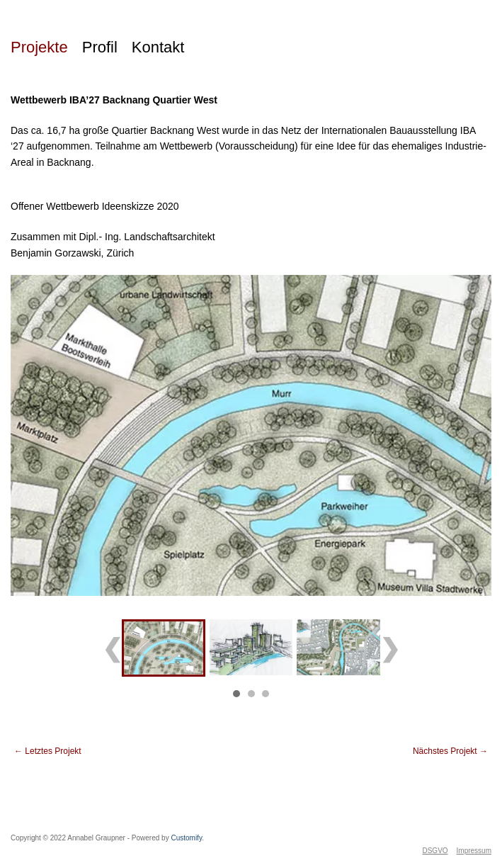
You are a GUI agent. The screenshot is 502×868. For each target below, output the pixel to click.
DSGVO (435, 851)
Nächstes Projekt (450, 751)
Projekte (39, 47)
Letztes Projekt (48, 751)
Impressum (474, 851)
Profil (100, 47)
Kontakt (158, 47)
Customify (186, 838)
